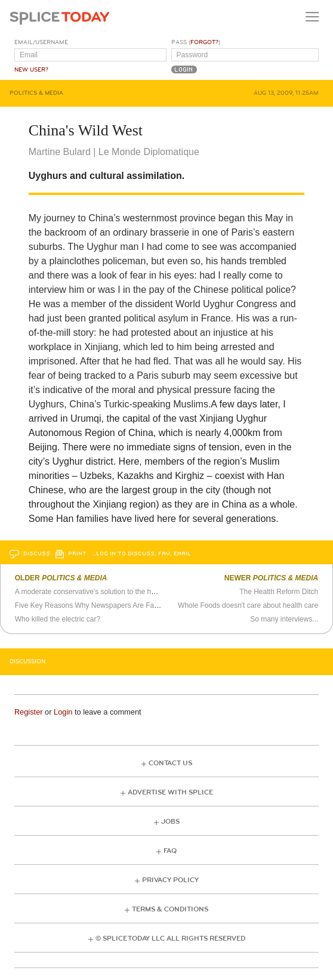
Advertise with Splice (170, 792)
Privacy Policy (170, 880)
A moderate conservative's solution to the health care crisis (108, 592)
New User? (31, 70)
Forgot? (204, 42)
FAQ (170, 851)
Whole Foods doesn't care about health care (248, 605)
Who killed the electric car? (58, 619)
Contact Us (170, 763)
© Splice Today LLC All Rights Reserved (170, 939)
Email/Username (41, 42)
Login (63, 712)
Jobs (170, 822)
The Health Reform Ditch (279, 592)
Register (29, 712)
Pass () (196, 42)
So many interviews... (284, 619)
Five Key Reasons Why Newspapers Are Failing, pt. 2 (100, 605)
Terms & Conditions (170, 909)
